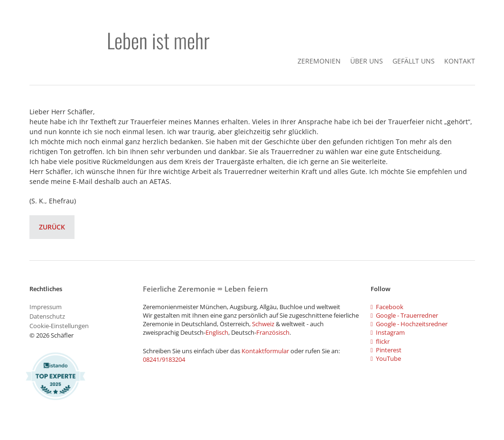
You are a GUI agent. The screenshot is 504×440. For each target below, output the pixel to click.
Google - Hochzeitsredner (409, 324)
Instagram (388, 332)
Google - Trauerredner (404, 315)
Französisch (273, 332)
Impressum (46, 307)
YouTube (386, 358)
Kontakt (460, 61)
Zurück (52, 227)
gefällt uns (414, 61)
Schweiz (263, 324)
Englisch (217, 332)
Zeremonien (319, 61)
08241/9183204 (164, 359)
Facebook (387, 307)
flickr (380, 341)
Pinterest (386, 350)
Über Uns (367, 61)
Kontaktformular (266, 351)
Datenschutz (47, 316)
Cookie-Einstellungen (59, 326)
